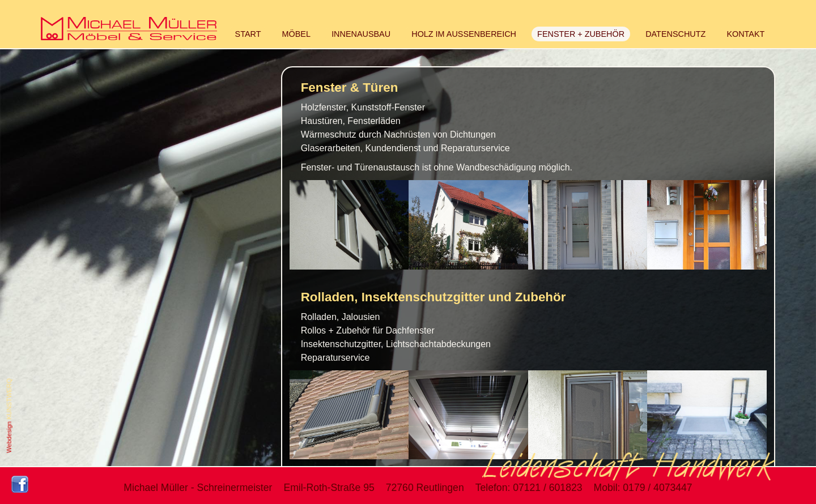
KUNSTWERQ (9, 399)
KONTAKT (745, 34)
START (248, 34)
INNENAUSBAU (361, 34)
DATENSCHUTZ (675, 34)
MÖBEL (296, 34)
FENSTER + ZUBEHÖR (581, 34)
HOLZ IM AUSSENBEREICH (464, 34)
